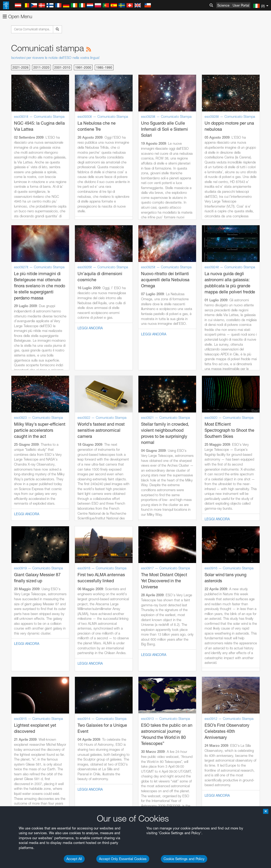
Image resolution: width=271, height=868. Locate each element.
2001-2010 (62, 67)
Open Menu (17, 17)
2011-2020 (41, 67)
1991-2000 (83, 67)
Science (223, 5)
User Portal (241, 5)
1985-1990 (104, 67)
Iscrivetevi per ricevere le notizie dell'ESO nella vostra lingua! (55, 58)
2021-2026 (21, 67)
